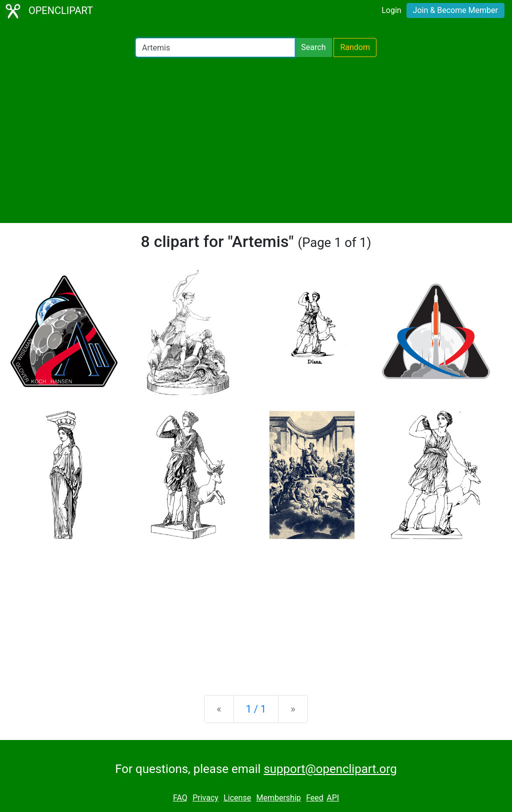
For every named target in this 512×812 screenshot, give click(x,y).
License (237, 798)
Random (355, 47)
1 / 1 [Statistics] (256, 709)
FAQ (180, 798)
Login (391, 10)
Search (313, 47)
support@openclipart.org (330, 769)
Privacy (205, 798)
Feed (315, 798)
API (333, 798)
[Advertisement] (256, 140)
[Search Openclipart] (215, 47)
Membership (278, 798)
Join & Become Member (455, 10)
